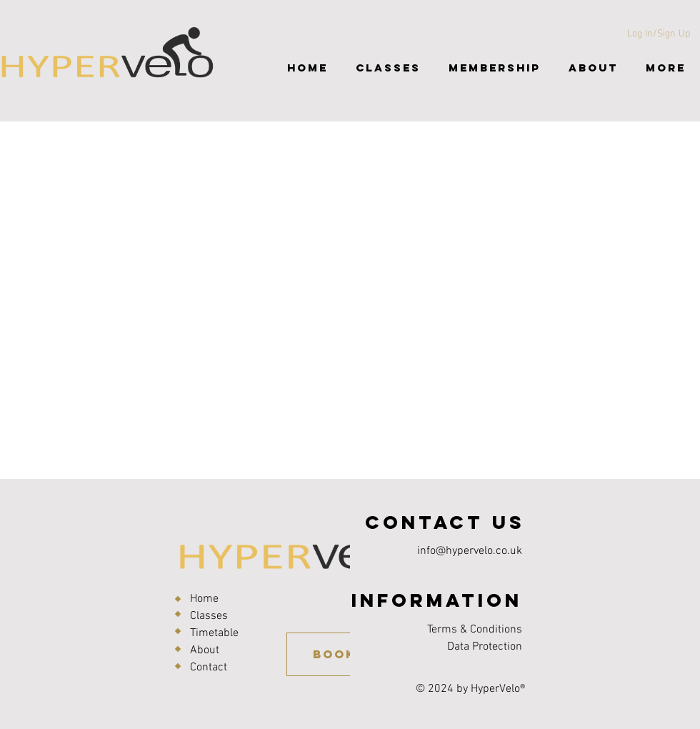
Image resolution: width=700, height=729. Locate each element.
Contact (209, 668)
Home (204, 599)
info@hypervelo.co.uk (470, 551)
